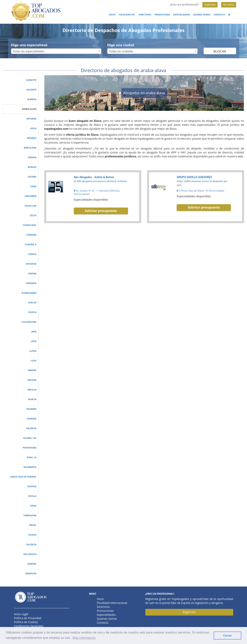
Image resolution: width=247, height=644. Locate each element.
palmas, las (30, 438)
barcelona (30, 148)
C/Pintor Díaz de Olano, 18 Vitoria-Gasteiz (201, 191)
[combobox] (56, 51)
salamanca (30, 467)
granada (31, 283)
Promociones (162, 15)
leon (34, 341)
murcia (32, 399)
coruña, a (31, 244)
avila (33, 128)
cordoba (31, 235)
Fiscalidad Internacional (112, 603)
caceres (32, 177)
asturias (31, 119)
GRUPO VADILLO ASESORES (194, 177)
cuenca (32, 254)
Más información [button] (84, 638)
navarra (31, 409)
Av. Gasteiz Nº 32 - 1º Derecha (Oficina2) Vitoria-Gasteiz (97, 192)
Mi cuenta (229, 5)
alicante (31, 90)
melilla (32, 390)
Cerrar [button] (228, 636)
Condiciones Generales (29, 626)
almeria (32, 99)
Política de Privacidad (28, 618)
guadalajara (29, 293)
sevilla (32, 496)
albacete (31, 80)
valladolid (30, 554)
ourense (31, 419)
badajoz (32, 138)
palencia (31, 428)
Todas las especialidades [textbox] (29, 51)
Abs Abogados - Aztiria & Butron (94, 177)
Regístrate (210, 5)
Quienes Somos (202, 15)
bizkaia (32, 157)
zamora (32, 564)
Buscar (220, 51)
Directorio (145, 15)
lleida (33, 351)
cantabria (31, 196)
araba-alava (29, 109)
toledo (32, 535)
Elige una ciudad (121, 45)
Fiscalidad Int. (127, 15)
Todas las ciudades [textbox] (121, 51)
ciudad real (30, 225)
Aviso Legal (21, 614)
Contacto (219, 15)
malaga (32, 380)
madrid (32, 370)
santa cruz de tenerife (23, 477)
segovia (32, 486)
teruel (33, 525)
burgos (32, 167)
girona (32, 274)
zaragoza (31, 573)
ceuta (33, 215)
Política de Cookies (26, 622)
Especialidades (182, 15)
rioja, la (32, 457)
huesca (32, 312)
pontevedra (29, 448)
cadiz (33, 186)
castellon (30, 206)
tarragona (30, 515)
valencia (31, 544)
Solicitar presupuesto (101, 211)
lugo (34, 361)
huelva (32, 303)
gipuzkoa (31, 264)
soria (33, 506)
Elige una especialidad (29, 45)
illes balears (29, 322)
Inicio (112, 15)
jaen (34, 332)
